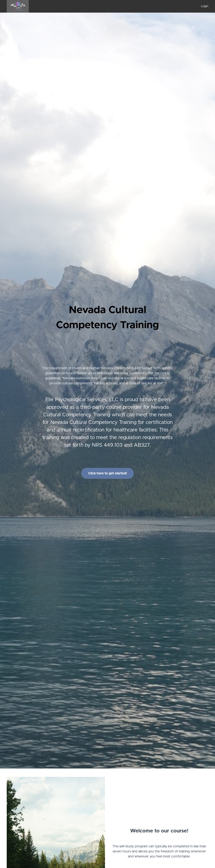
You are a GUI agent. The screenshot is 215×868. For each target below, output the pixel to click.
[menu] (203, 6)
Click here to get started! (108, 473)
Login (205, 6)
